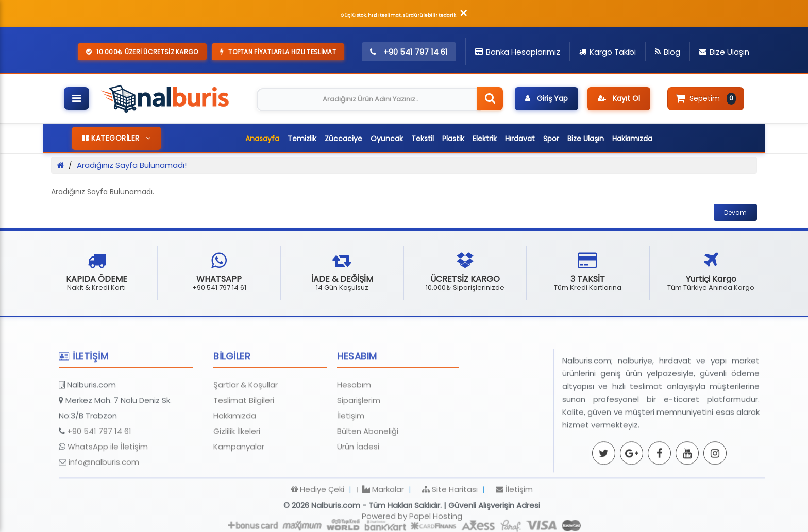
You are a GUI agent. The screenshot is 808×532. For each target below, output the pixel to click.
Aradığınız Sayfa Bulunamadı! (132, 165)
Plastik (453, 139)
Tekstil (423, 139)
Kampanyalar (239, 483)
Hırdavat (520, 139)
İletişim (351, 452)
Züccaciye (343, 139)
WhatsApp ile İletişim (108, 483)
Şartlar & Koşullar (246, 422)
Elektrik (485, 139)
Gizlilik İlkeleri (237, 468)
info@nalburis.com (104, 499)
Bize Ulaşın (586, 139)
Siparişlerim (359, 437)
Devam (735, 212)
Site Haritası (450, 526)
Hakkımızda (632, 139)
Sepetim (706, 98)
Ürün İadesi (358, 483)
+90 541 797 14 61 (99, 468)
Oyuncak (387, 139)
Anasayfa (262, 139)
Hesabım (354, 422)
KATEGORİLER (116, 138)
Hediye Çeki (318, 526)
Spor (551, 139)
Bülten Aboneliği (368, 468)
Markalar (383, 526)
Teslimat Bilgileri (244, 437)
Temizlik (302, 139)
